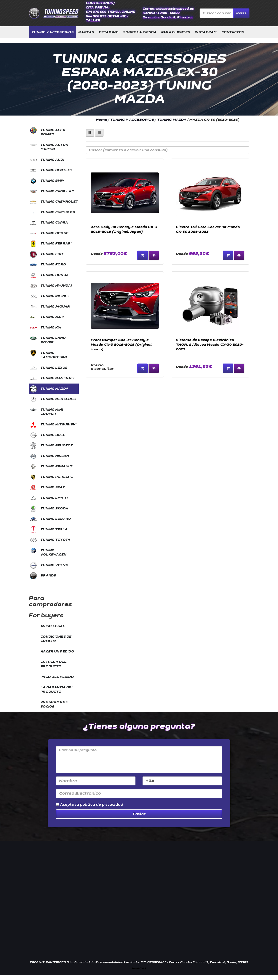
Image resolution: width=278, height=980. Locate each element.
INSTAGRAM (206, 32)
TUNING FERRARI (56, 244)
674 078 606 (96, 12)
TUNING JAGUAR (55, 307)
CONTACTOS (233, 32)
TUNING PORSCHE (57, 477)
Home (101, 120)
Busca (241, 13)
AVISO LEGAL (53, 626)
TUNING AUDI (52, 160)
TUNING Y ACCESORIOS (52, 32)
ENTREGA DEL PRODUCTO (53, 664)
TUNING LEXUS (54, 368)
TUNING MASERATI (57, 378)
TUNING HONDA (54, 275)
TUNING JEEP (52, 317)
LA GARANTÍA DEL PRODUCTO (57, 690)
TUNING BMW (52, 181)
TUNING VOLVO (54, 565)
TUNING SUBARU (56, 519)
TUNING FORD (53, 264)
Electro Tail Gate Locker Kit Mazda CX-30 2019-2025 (208, 229)
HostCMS (139, 969)
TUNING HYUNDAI (56, 286)
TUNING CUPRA (54, 223)
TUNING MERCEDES (58, 399)
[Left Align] (90, 133)
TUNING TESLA (54, 529)
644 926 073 (96, 16)
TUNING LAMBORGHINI (54, 355)
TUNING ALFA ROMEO (53, 132)
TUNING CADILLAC (57, 191)
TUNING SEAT (53, 487)
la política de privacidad (99, 805)
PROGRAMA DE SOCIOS (54, 704)
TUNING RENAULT (56, 466)
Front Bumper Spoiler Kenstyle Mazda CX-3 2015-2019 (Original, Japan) (122, 345)
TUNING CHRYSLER (58, 212)
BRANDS (48, 576)
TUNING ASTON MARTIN (54, 147)
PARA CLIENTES (176, 32)
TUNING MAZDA (54, 389)
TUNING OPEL (53, 435)
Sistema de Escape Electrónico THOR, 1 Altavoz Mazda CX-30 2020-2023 (210, 345)
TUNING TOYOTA (55, 540)
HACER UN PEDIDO (57, 652)
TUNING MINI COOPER (52, 412)
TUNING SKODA (54, 508)
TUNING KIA (51, 328)
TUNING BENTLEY (56, 170)
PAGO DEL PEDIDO (57, 677)
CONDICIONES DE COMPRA (56, 639)
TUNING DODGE (54, 233)
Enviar (139, 814)
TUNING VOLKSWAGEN (53, 553)
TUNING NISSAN (55, 456)
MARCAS (86, 32)
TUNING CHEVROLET (59, 202)
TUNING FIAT (52, 254)
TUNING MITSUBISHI (58, 424)
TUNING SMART (54, 498)
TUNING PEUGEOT (57, 445)
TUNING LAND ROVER (53, 340)
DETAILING (109, 32)
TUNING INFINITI (55, 296)
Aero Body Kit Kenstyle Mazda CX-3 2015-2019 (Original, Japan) (124, 229)
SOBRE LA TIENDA (140, 32)
